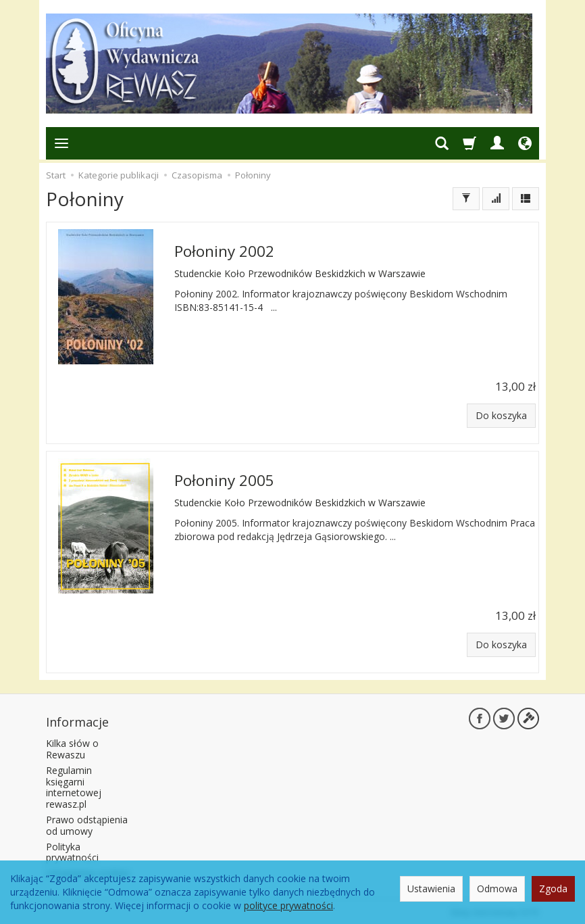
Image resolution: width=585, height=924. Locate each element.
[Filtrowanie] (466, 199)
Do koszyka (501, 415)
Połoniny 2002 (224, 250)
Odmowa (497, 889)
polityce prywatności (288, 905)
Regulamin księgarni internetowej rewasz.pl (74, 785)
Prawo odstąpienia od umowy (87, 823)
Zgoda (553, 889)
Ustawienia (431, 889)
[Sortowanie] (496, 199)
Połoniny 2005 (224, 480)
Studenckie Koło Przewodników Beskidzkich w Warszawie (300, 273)
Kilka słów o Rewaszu (72, 748)
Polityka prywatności (72, 850)
